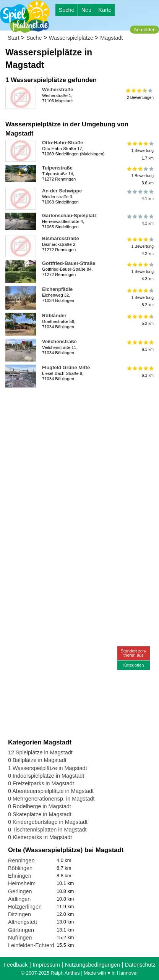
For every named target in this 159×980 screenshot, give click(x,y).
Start (13, 38)
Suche (67, 10)
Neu (86, 10)
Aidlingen (19, 899)
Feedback (15, 965)
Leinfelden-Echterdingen (38, 945)
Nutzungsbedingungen (92, 965)
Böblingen (20, 868)
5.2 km (140, 320)
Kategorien (133, 665)
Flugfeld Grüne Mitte (66, 367)
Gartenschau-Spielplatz (69, 216)
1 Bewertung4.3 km (140, 271)
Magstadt (111, 38)
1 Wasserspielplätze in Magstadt (48, 768)
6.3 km (140, 372)
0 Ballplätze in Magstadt (37, 760)
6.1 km (140, 346)
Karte (105, 10)
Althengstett (23, 922)
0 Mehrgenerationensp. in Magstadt (51, 799)
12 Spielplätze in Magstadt (40, 752)
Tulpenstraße (57, 168)
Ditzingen (19, 914)
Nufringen (20, 938)
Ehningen (20, 876)
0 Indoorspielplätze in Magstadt (46, 776)
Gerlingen (20, 891)
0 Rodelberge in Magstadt (40, 806)
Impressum (46, 965)
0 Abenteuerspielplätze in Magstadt (51, 791)
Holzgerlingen (25, 907)
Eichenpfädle (57, 289)
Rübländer (54, 316)
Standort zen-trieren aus (134, 653)
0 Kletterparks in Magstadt (40, 837)
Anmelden (144, 30)
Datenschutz (140, 965)
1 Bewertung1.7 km (140, 151)
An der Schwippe (62, 191)
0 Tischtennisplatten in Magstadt (47, 830)
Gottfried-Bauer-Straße (69, 263)
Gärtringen (21, 930)
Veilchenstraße (59, 341)
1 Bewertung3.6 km (140, 176)
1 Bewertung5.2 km (140, 297)
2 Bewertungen (140, 94)
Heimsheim (22, 883)
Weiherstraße (58, 90)
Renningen (21, 861)
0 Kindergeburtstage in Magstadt (48, 822)
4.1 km (140, 195)
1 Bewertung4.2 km (140, 246)
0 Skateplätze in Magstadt (40, 814)
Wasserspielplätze (71, 38)
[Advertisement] (79, 470)
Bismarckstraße (61, 238)
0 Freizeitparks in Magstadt (41, 783)
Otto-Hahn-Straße (62, 143)
